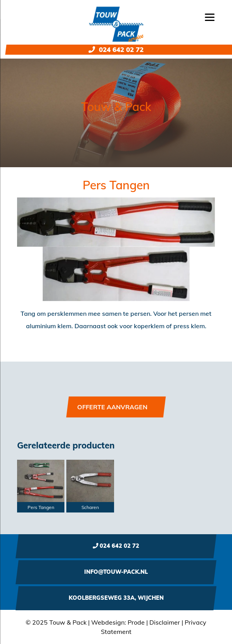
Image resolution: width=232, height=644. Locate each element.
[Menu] (210, 16)
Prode (136, 622)
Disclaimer (165, 622)
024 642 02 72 (116, 49)
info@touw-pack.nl (116, 572)
